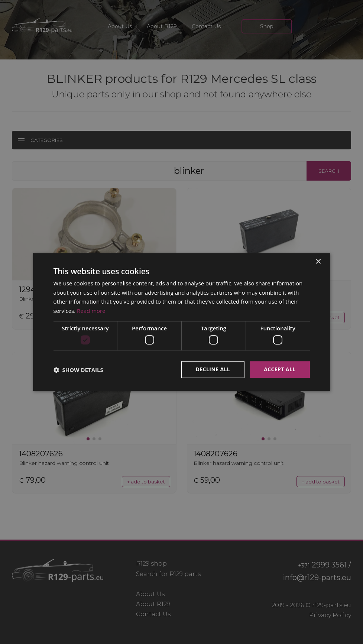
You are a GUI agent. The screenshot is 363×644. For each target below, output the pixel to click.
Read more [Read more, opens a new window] (91, 311)
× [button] (318, 262)
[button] (78, 370)
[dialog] (181, 322)
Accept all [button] (280, 370)
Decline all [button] (213, 370)
